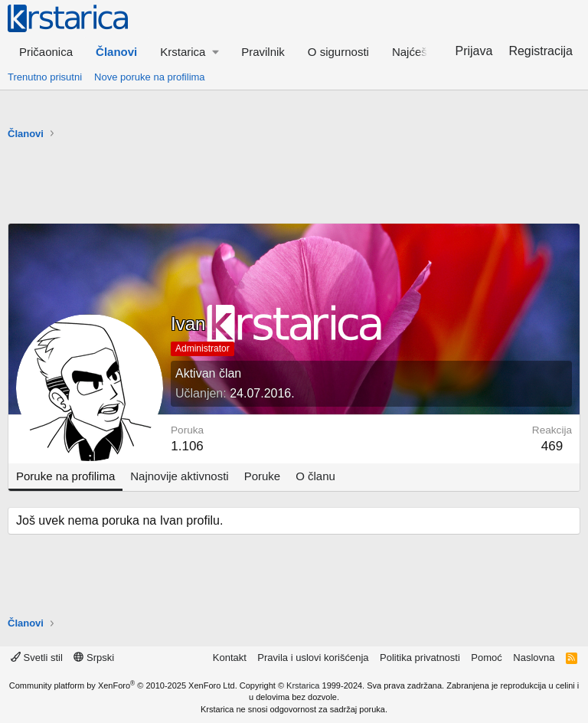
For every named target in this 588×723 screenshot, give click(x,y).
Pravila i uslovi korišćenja (313, 658)
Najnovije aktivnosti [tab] (179, 476)
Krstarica (303, 685)
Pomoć (486, 658)
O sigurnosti (338, 52)
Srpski (94, 658)
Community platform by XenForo (123, 685)
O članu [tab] (315, 476)
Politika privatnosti (420, 658)
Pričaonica (46, 52)
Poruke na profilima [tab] (65, 476)
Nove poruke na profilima (150, 77)
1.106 (187, 446)
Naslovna (534, 658)
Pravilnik (263, 52)
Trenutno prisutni (45, 77)
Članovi (116, 52)
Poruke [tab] (263, 476)
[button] (189, 52)
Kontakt (230, 658)
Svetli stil (37, 658)
